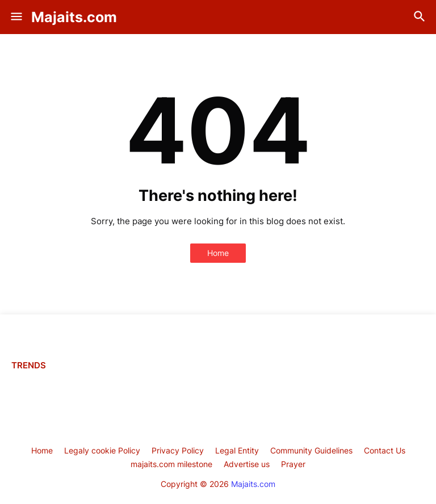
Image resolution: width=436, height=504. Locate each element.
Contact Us (385, 450)
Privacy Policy (178, 450)
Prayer (293, 464)
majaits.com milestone (171, 464)
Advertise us (247, 464)
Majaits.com (74, 17)
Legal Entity (237, 450)
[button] (16, 17)
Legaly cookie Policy (102, 450)
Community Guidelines (311, 450)
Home (218, 253)
